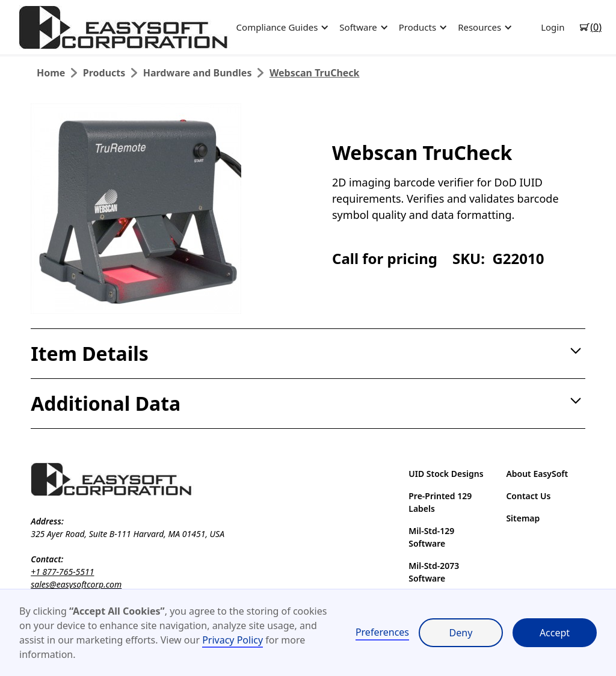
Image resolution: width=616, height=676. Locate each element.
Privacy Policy (233, 640)
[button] (281, 27)
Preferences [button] (382, 632)
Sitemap (523, 518)
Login (553, 27)
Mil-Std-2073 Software (434, 572)
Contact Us (528, 496)
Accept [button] (555, 633)
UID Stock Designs (446, 474)
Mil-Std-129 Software (431, 537)
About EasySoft (537, 474)
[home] (125, 27)
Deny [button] (461, 633)
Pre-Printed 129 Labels (440, 502)
